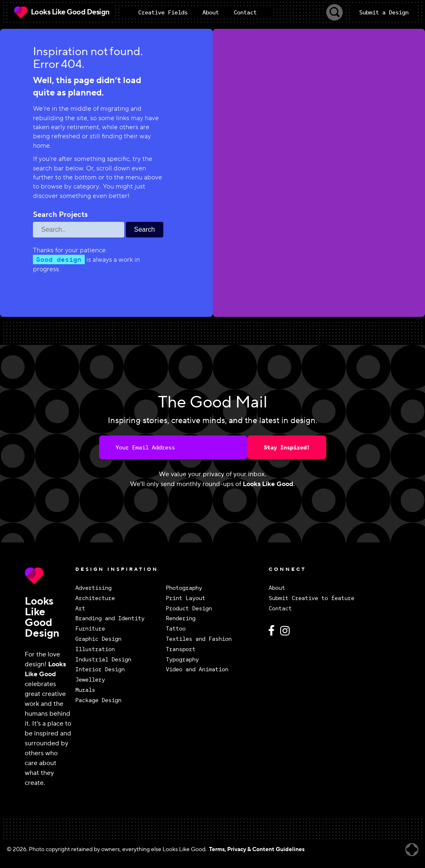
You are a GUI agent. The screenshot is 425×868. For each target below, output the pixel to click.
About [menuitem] (211, 12)
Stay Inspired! (287, 447)
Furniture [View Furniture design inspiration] (90, 629)
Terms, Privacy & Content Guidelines (257, 849)
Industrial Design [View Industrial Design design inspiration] (103, 660)
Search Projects (60, 215)
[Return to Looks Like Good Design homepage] (48, 576)
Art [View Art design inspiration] (80, 609)
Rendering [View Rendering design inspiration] (181, 618)
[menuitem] (163, 12)
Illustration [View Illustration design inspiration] (95, 649)
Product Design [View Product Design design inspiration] (189, 609)
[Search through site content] (79, 230)
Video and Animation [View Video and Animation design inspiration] (197, 669)
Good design (59, 259)
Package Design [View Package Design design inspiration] (98, 700)
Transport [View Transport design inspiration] (181, 649)
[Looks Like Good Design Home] (61, 12)
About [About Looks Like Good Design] (277, 588)
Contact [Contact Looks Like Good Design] (280, 609)
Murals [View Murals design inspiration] (85, 690)
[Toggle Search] (334, 12)
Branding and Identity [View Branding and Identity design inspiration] (110, 618)
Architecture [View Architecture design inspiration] (95, 598)
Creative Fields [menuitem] (163, 12)
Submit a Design (384, 12)
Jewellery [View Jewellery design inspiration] (90, 680)
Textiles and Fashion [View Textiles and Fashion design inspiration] (199, 639)
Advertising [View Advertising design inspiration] (93, 588)
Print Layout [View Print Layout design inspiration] (186, 598)
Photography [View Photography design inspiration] (184, 588)
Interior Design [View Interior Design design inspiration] (100, 669)
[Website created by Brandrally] (412, 850)
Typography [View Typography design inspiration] (182, 660)
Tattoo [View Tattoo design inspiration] (176, 629)
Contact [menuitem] (245, 12)
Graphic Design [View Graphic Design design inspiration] (98, 639)
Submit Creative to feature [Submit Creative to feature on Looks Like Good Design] (311, 598)
